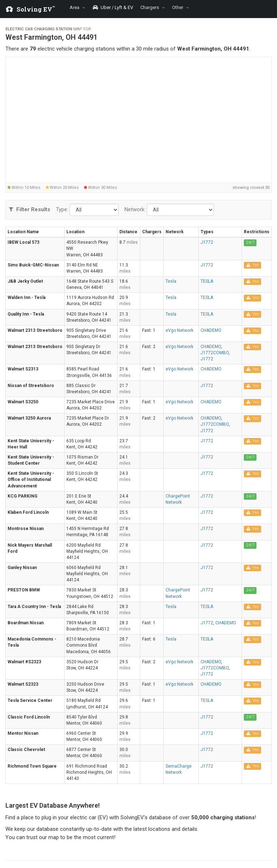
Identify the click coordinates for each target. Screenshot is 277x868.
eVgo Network (179, 330)
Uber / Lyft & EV (113, 7)
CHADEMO (211, 330)
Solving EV (36, 9)
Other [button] (181, 7)
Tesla (171, 281)
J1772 (207, 242)
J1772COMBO (215, 353)
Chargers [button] (153, 7)
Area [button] (77, 7)
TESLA (207, 281)
